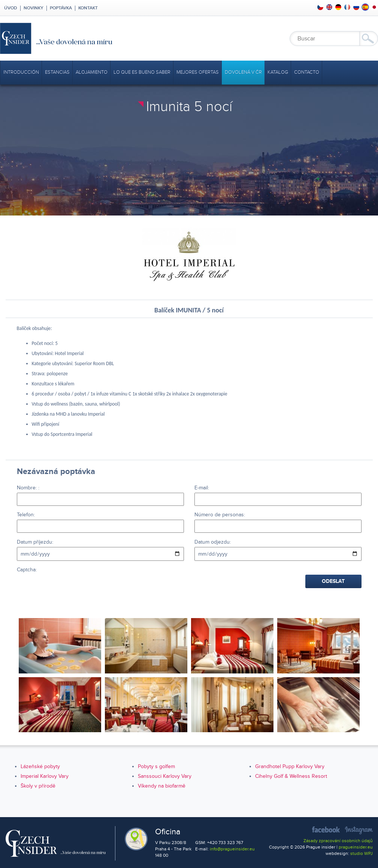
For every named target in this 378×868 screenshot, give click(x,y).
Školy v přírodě (38, 786)
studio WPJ (362, 854)
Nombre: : (28, 488)
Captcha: (27, 570)
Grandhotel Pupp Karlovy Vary (290, 766)
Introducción (21, 72)
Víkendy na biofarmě (162, 786)
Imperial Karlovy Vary (45, 776)
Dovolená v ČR (243, 72)
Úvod (10, 8)
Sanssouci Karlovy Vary (165, 776)
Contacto (307, 72)
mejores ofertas (198, 72)
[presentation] (74, 589)
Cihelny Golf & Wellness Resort (291, 776)
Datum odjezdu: (213, 542)
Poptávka (61, 8)
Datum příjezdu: (35, 542)
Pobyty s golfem (156, 766)
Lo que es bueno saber (142, 72)
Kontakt (88, 8)
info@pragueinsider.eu (232, 849)
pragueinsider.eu (356, 847)
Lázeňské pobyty (40, 766)
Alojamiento (92, 72)
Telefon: (26, 515)
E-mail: (202, 488)
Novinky (34, 8)
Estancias (57, 72)
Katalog (278, 72)
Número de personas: (220, 515)
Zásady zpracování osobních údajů (338, 841)
